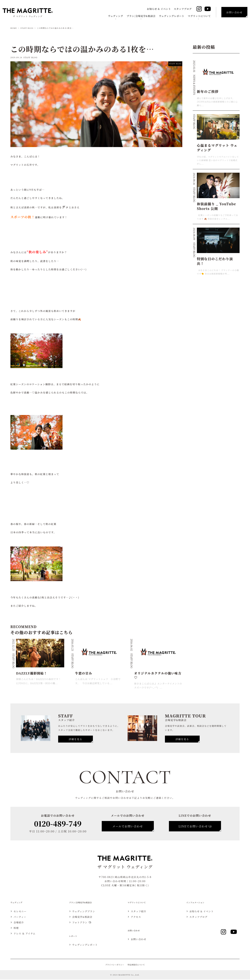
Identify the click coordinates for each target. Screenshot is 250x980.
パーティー (20, 917)
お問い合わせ (139, 940)
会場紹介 (19, 923)
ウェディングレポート (172, 16)
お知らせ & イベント (159, 9)
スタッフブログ (183, 9)
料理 (16, 928)
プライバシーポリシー (114, 965)
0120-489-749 (58, 823)
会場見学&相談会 (83, 917)
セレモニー (20, 912)
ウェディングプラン (84, 912)
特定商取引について (136, 965)
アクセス (136, 917)
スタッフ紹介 (139, 912)
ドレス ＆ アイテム (25, 934)
